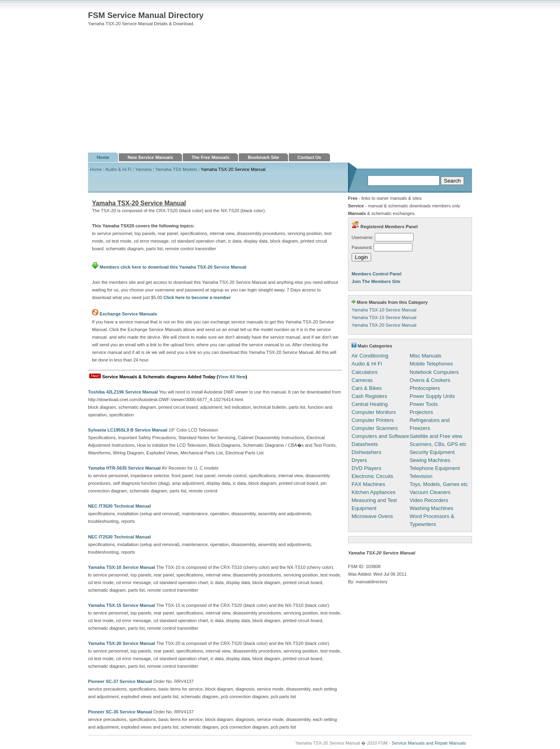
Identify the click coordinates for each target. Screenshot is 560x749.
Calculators (365, 372)
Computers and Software (380, 436)
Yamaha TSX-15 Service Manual (384, 317)
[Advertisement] (280, 92)
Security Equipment (432, 452)
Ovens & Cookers (430, 380)
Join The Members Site (376, 281)
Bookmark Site (263, 157)
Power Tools (424, 404)
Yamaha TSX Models (176, 169)
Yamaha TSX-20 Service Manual (384, 325)
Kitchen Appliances (374, 492)
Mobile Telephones (431, 364)
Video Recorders (429, 500)
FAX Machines (368, 484)
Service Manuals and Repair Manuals (429, 743)
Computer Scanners (375, 428)
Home (103, 157)
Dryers (359, 460)
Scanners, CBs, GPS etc (438, 444)
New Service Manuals (150, 157)
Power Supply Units (432, 396)
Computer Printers (373, 420)
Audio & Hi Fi (119, 169)
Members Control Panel (377, 274)
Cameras (362, 380)
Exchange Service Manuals (128, 314)
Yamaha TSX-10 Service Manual (384, 310)
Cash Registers (369, 396)
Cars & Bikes (367, 388)
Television (421, 476)
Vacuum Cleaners (430, 492)
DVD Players (366, 468)
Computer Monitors (374, 412)
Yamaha (143, 169)
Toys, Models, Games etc (439, 484)
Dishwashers (366, 452)
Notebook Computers (434, 372)
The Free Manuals (211, 157)
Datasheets (365, 444)
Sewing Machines (430, 460)
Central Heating (370, 404)
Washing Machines (431, 508)
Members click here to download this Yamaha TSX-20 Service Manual (169, 267)
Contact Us (309, 157)
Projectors (421, 412)
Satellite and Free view (436, 436)
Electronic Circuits (372, 476)
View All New (232, 377)
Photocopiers (425, 388)
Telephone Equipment (435, 468)
